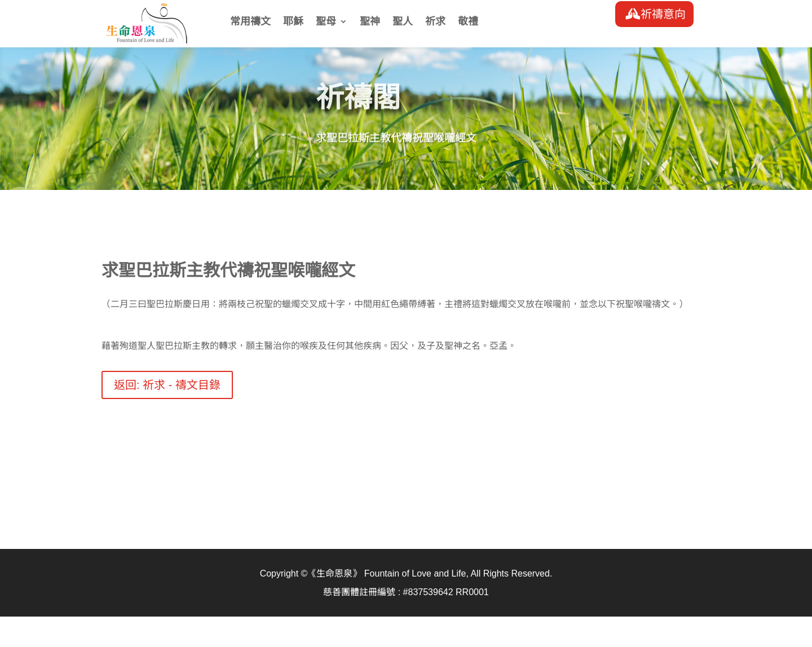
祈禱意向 (663, 14)
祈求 (435, 22)
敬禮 (468, 22)
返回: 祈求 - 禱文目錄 (167, 385)
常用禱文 (250, 22)
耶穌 (293, 22)
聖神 (370, 22)
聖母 (326, 22)
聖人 (403, 22)
